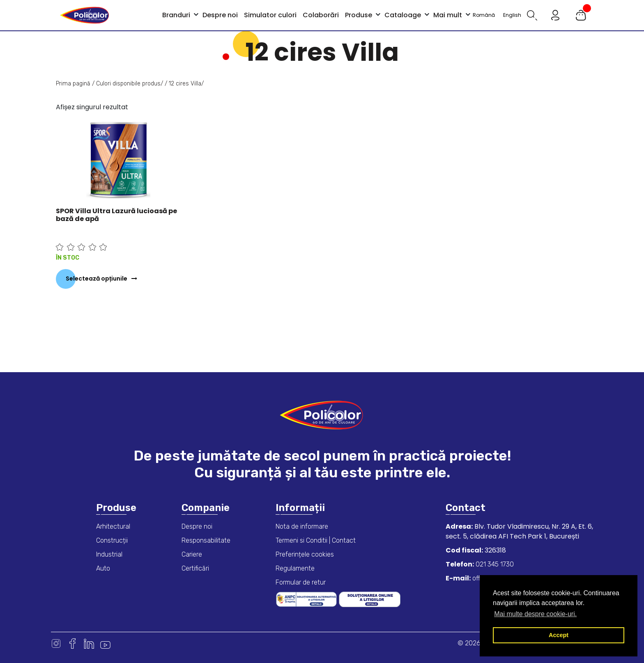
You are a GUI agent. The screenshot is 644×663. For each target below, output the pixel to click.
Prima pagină (73, 84)
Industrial (109, 554)
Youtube (105, 643)
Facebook (72, 643)
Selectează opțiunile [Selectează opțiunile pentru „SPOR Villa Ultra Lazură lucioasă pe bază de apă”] (97, 279)
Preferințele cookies (305, 554)
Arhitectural (113, 526)
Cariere (192, 554)
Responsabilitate (206, 540)
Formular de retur (301, 582)
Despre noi (197, 526)
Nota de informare (302, 526)
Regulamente (295, 568)
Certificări (195, 568)
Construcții (112, 540)
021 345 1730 (494, 564)
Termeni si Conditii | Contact (316, 540)
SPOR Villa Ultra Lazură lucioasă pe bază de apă (116, 215)
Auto (103, 568)
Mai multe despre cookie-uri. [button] (535, 614)
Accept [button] (559, 635)
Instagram (56, 643)
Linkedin (89, 643)
